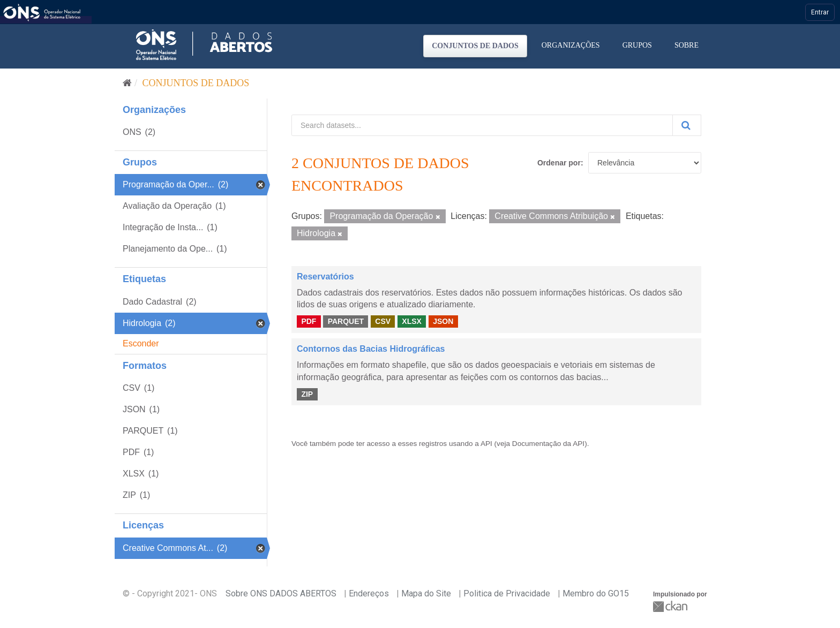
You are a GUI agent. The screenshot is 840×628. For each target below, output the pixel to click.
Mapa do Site (426, 593)
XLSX (412, 321)
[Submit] (687, 125)
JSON (443, 321)
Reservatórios (325, 277)
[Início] (127, 83)
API (486, 444)
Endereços (369, 593)
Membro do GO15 (596, 593)
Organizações (571, 45)
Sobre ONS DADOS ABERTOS (281, 593)
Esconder (141, 343)
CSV (383, 321)
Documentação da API (548, 444)
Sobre (687, 45)
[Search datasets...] (482, 125)
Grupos (637, 45)
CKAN (671, 606)
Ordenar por (559, 163)
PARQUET (346, 321)
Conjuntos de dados (475, 46)
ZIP (307, 394)
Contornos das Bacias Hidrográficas (371, 349)
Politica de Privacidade (507, 593)
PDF (309, 321)
